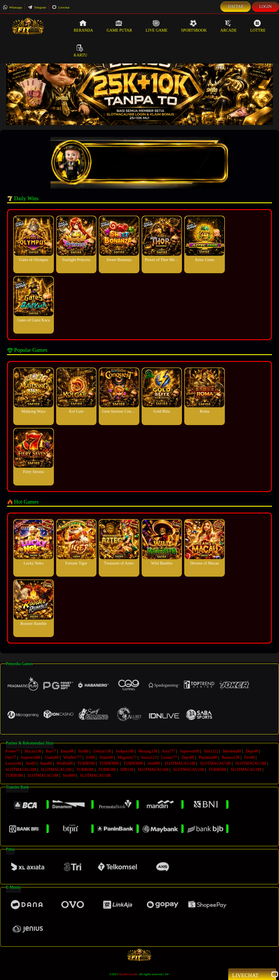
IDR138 (127, 769)
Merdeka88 (232, 751)
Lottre (258, 26)
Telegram (37, 7)
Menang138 (148, 751)
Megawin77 (127, 757)
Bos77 (51, 751)
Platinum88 (208, 757)
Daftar (236, 7)
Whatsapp (12, 7)
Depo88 (188, 757)
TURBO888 (109, 763)
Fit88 (90, 757)
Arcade (229, 26)
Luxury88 (13, 763)
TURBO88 (86, 763)
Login (265, 7)
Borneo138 (231, 757)
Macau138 (33, 751)
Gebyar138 (102, 751)
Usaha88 (52, 757)
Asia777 (169, 751)
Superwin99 (190, 751)
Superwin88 (31, 757)
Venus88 (106, 757)
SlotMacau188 (128, 974)
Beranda (83, 26)
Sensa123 (149, 757)
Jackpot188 (125, 751)
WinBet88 (65, 763)
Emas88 (67, 751)
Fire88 (249, 757)
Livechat (61, 7)
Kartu (80, 51)
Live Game (157, 26)
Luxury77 (169, 757)
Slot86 (83, 751)
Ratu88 (46, 763)
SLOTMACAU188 (180, 763)
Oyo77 (11, 757)
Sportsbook (194, 26)
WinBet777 (72, 757)
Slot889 (154, 763)
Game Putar (119, 26)
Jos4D (31, 763)
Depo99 (252, 751)
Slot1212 (211, 751)
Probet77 (13, 751)
